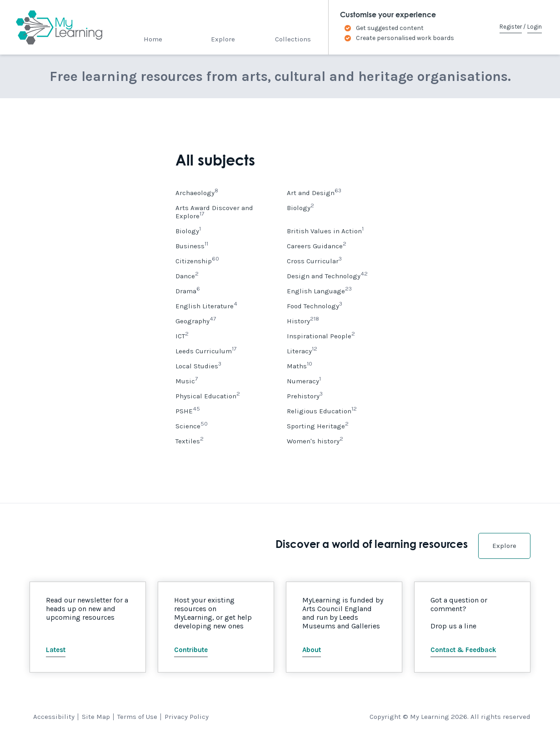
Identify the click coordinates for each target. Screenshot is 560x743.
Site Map (96, 717)
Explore (223, 39)
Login (535, 27)
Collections (293, 39)
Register (511, 27)
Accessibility (54, 717)
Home (153, 39)
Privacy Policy (187, 717)
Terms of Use (137, 717)
